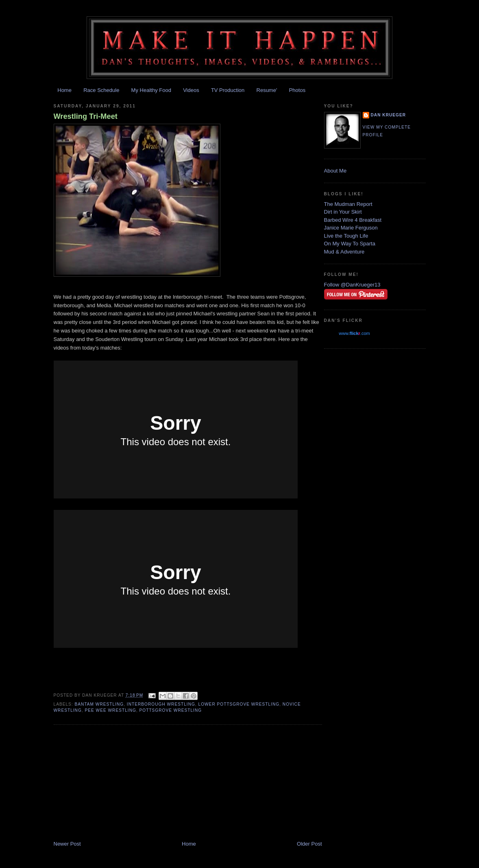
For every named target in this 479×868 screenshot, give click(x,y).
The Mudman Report (348, 204)
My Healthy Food (151, 90)
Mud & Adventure (344, 252)
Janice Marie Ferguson (351, 228)
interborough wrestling (161, 704)
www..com (354, 333)
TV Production (228, 90)
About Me (335, 171)
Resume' (267, 90)
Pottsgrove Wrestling (171, 710)
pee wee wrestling (110, 710)
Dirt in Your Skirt (343, 212)
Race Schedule (101, 90)
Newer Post (67, 844)
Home (64, 90)
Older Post (309, 844)
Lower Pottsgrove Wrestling (239, 704)
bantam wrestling (99, 704)
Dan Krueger (389, 115)
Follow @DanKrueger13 (352, 285)
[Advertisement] (115, 783)
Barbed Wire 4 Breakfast (353, 220)
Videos (191, 90)
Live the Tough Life (346, 236)
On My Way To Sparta (350, 244)
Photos (297, 90)
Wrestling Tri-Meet (86, 116)
